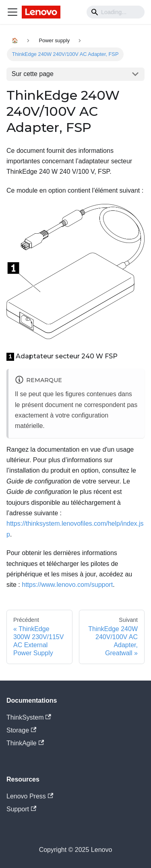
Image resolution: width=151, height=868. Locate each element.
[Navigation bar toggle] (12, 12)
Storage (21, 730)
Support (21, 809)
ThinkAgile (25, 743)
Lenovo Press (30, 796)
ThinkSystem (29, 717)
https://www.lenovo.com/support (67, 585)
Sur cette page (33, 74)
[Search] (116, 12)
